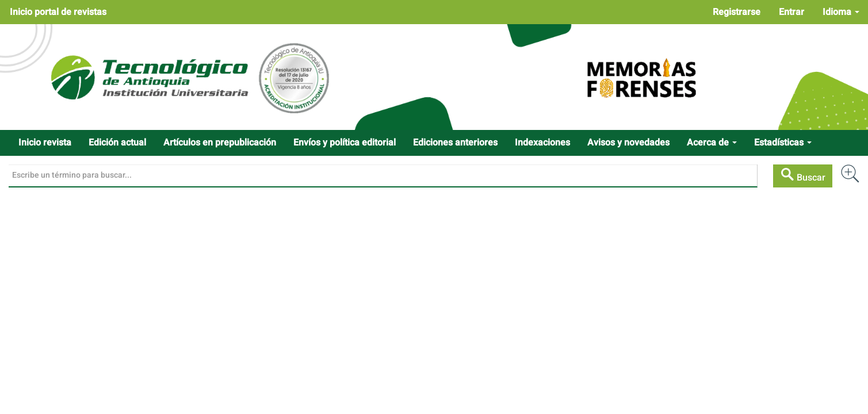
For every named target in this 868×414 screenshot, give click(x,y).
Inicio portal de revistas (58, 12)
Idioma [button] (841, 12)
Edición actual (117, 143)
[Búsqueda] (383, 176)
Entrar (791, 12)
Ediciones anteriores (455, 143)
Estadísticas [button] (783, 143)
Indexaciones (542, 143)
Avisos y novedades (628, 143)
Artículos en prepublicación (220, 143)
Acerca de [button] (712, 143)
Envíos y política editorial (345, 143)
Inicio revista (45, 143)
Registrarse (737, 12)
